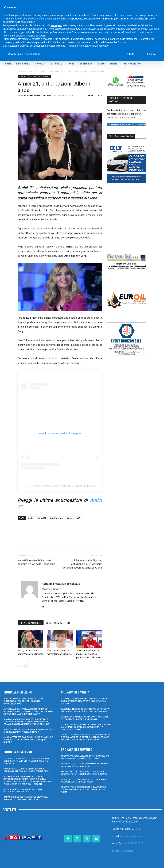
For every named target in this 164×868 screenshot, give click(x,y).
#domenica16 (73, 518)
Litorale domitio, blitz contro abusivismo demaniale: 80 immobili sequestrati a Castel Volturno (86, 727)
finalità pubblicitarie (39, 32)
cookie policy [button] (28, 22)
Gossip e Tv (33, 71)
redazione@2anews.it (132, 836)
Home (21, 71)
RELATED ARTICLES (31, 623)
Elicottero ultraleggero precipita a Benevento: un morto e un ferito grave (84, 773)
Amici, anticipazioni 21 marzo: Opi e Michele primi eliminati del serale (88, 654)
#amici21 (42, 518)
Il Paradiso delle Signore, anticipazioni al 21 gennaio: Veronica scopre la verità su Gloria (82, 564)
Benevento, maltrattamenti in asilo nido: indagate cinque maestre (85, 765)
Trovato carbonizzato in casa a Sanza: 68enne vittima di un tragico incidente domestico (27, 761)
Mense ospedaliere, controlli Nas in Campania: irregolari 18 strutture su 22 (27, 770)
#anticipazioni (56, 518)
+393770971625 (134, 843)
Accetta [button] (151, 54)
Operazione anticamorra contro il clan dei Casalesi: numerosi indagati (84, 718)
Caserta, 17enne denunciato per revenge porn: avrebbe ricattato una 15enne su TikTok (84, 701)
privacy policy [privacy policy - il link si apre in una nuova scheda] (104, 15)
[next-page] (25, 664)
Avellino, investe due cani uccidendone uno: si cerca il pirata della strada (29, 731)
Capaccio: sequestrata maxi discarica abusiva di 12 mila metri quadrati (26, 798)
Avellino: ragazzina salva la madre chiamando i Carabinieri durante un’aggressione (24, 701)
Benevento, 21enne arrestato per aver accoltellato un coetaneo (83, 781)
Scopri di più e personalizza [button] (24, 54)
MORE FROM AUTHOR (58, 623)
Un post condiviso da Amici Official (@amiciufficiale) (60, 486)
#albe (31, 518)
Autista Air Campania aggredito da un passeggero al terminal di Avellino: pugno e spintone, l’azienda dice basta (28, 711)
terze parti (57, 25)
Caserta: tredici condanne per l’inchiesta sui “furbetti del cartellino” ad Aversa (85, 710)
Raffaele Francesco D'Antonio (36, 96)
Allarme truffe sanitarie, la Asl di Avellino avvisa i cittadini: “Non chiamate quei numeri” (28, 740)
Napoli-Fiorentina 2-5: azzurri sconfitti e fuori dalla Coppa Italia (36, 562)
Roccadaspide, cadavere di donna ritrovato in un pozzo (23, 790)
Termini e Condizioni (123, 851)
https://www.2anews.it (52, 589)
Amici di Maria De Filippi (54, 71)
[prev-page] (20, 664)
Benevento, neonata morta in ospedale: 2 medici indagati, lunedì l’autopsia (85, 757)
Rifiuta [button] (131, 54)
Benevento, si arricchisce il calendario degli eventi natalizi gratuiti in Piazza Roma (83, 790)
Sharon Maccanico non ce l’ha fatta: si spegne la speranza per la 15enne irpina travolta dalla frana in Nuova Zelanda (26, 722)
